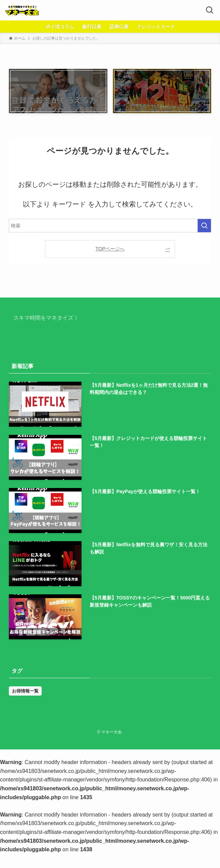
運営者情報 (88, 725)
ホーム (30, 725)
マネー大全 (34, 333)
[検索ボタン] (210, 10)
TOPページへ (110, 249)
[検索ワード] (110, 226)
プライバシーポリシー (128, 725)
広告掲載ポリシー (80, 732)
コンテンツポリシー (177, 725)
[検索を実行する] (204, 226)
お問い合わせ (57, 725)
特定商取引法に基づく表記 (131, 732)
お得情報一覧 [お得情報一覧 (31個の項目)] (25, 691)
